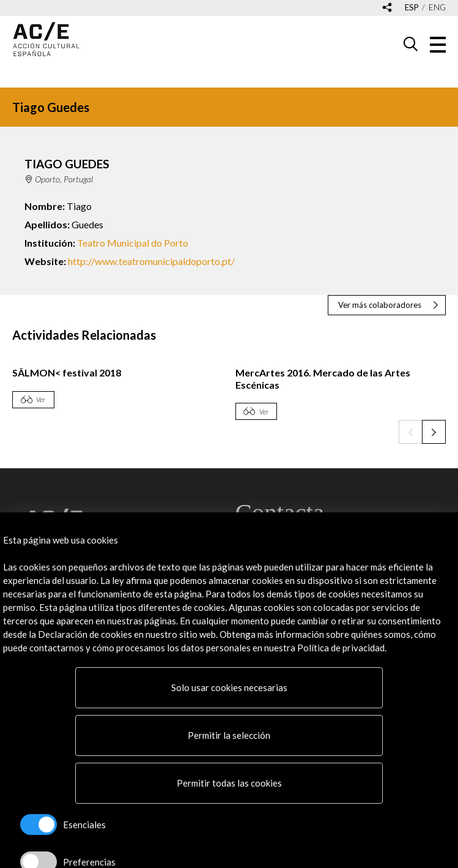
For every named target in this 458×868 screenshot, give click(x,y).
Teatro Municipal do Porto (133, 243)
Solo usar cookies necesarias (229, 687)
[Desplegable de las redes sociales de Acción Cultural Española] (387, 8)
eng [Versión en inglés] (437, 8)
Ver (41, 399)
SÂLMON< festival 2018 (67, 372)
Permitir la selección (229, 735)
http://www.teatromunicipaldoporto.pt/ (151, 261)
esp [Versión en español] (412, 8)
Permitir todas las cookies (229, 783)
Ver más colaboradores (380, 305)
